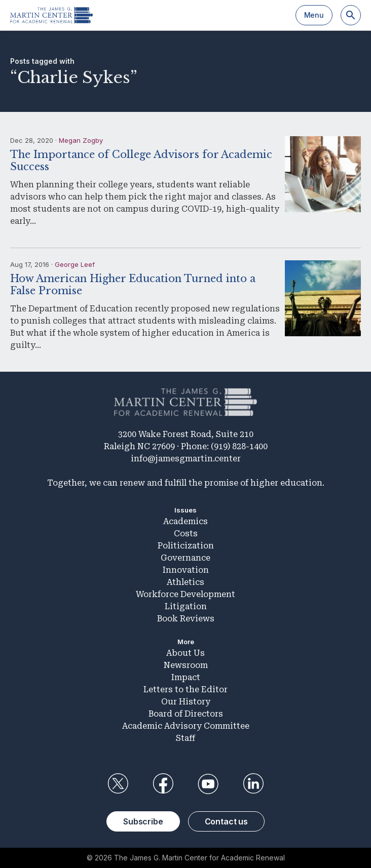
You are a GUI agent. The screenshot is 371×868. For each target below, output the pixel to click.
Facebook (163, 784)
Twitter (118, 784)
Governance (185, 558)
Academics (185, 521)
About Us (185, 653)
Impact (186, 677)
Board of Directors (186, 714)
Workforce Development (185, 594)
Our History (186, 702)
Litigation (186, 606)
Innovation (186, 570)
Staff (185, 738)
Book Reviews (186, 619)
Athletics (185, 582)
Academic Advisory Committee (186, 726)
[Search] (351, 15)
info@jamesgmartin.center (186, 459)
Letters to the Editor (185, 689)
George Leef (75, 264)
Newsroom (186, 665)
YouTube (208, 784)
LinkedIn (253, 784)
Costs (186, 534)
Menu (314, 15)
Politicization (186, 546)
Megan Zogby (81, 140)
